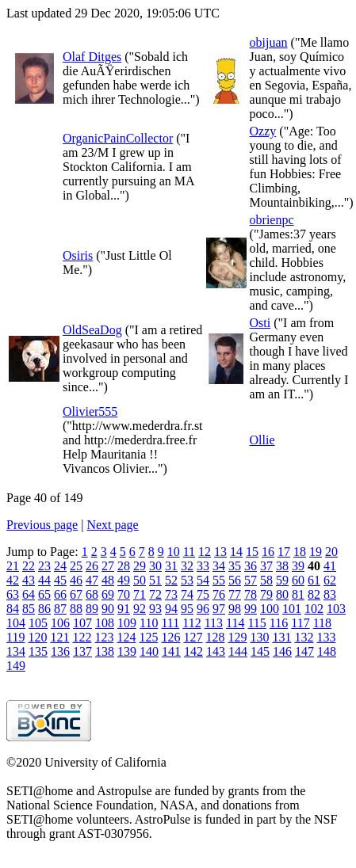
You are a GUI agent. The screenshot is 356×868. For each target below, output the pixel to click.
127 (193, 637)
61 (314, 580)
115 (256, 623)
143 (216, 651)
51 (155, 580)
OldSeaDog (92, 330)
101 (292, 609)
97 (219, 609)
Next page (112, 525)
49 (124, 580)
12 (205, 552)
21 (13, 566)
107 (82, 623)
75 (203, 594)
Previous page (42, 525)
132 (304, 637)
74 (187, 594)
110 (149, 623)
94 (171, 609)
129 (237, 637)
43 (29, 580)
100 (270, 609)
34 (219, 566)
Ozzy (263, 131)
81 (298, 594)
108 (105, 623)
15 (252, 552)
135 (38, 651)
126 (170, 637)
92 (140, 609)
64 (29, 594)
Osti (260, 323)
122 (82, 637)
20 (331, 552)
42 (13, 580)
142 (193, 651)
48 (108, 580)
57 (251, 580)
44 (44, 580)
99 (251, 609)
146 (282, 651)
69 (108, 594)
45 (60, 580)
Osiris (78, 255)
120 (37, 637)
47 (92, 580)
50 (140, 580)
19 (316, 552)
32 (187, 566)
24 (60, 566)
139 (127, 651)
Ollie (262, 440)
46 (76, 580)
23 (44, 566)
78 (251, 594)
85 (29, 609)
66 (60, 594)
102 (314, 609)
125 (148, 637)
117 (300, 623)
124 (126, 637)
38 (282, 566)
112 (191, 623)
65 (44, 594)
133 (326, 637)
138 (105, 651)
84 (13, 609)
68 (92, 594)
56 (235, 580)
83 (330, 594)
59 (282, 580)
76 (219, 594)
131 (281, 637)
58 (266, 580)
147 (304, 651)
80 (282, 594)
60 (298, 580)
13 (220, 552)
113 (214, 623)
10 (174, 552)
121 (59, 637)
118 (322, 623)
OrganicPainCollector (118, 138)
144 (238, 651)
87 (60, 609)
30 (155, 566)
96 (203, 609)
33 (203, 566)
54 (203, 580)
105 (38, 623)
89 (92, 609)
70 (124, 594)
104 (16, 623)
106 (60, 623)
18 (300, 552)
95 (187, 609)
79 (266, 594)
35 (235, 566)
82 (314, 594)
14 (236, 552)
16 (268, 552)
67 (76, 594)
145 (260, 651)
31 (171, 566)
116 (279, 623)
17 (284, 552)
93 (155, 609)
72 (155, 594)
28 (124, 566)
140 (149, 651)
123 (104, 637)
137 (82, 651)
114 (235, 623)
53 (187, 580)
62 (330, 580)
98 (235, 609)
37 (266, 566)
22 (29, 566)
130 (259, 637)
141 (171, 651)
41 (330, 566)
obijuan (269, 42)
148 (327, 651)
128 (215, 637)
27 (108, 566)
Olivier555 (90, 411)
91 (124, 609)
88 (76, 609)
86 (44, 609)
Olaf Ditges (92, 57)
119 (15, 637)
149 (16, 666)
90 (108, 609)
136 (60, 651)
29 (140, 566)
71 (140, 594)
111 (170, 623)
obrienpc (272, 220)
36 (251, 566)
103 (336, 609)
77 (235, 594)
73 (171, 594)
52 (171, 580)
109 (127, 623)
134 (16, 651)
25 (76, 566)
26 (92, 566)
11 (189, 552)
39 (298, 566)
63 (13, 594)
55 (219, 580)
